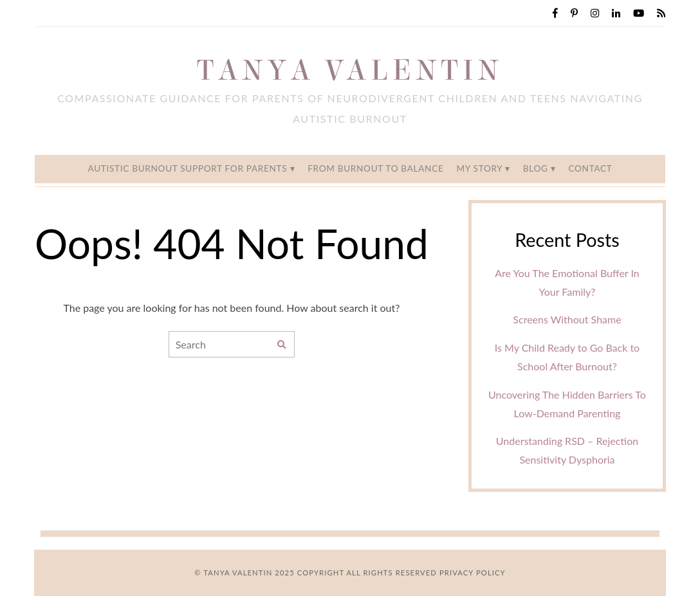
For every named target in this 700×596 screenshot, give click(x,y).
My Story (479, 168)
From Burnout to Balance (375, 168)
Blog (536, 168)
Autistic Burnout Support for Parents (187, 168)
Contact (590, 168)
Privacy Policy (473, 573)
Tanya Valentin (350, 70)
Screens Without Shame (567, 319)
